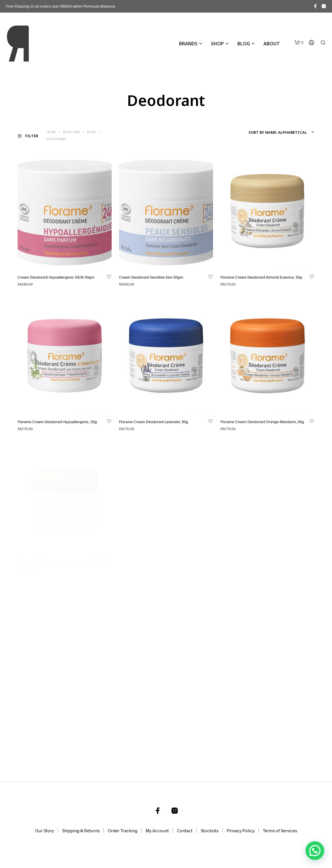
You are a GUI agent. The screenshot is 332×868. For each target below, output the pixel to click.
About (272, 44)
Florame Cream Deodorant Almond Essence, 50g (261, 277)
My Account (157, 831)
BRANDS (188, 44)
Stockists (210, 831)
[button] (299, 43)
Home (51, 132)
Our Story (45, 831)
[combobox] (280, 132)
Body (91, 132)
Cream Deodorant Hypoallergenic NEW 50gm (56, 277)
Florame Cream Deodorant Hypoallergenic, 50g (57, 422)
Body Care (71, 132)
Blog (244, 44)
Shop (217, 44)
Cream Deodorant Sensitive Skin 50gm (151, 277)
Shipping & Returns (81, 831)
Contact (185, 831)
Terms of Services (280, 831)
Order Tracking (123, 831)
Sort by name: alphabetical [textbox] (278, 132)
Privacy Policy (241, 831)
